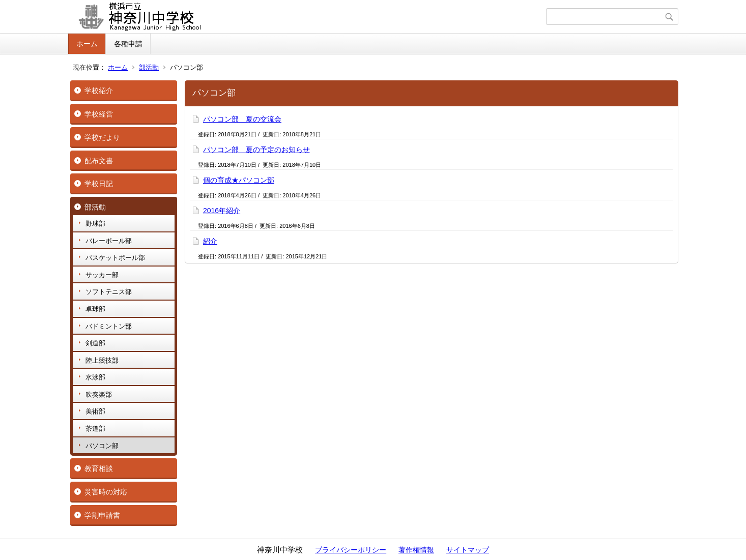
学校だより (102, 137)
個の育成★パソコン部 (239, 180)
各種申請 (128, 44)
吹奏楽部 (99, 394)
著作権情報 (416, 550)
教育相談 (99, 468)
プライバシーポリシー (351, 550)
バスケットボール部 (115, 258)
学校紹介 (99, 91)
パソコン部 (102, 446)
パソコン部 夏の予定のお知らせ (256, 150)
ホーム (87, 44)
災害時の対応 (106, 492)
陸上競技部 (102, 360)
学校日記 (99, 184)
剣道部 (95, 343)
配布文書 (99, 161)
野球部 (95, 224)
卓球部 (95, 309)
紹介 (210, 241)
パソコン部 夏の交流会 (242, 119)
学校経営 (99, 114)
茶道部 (95, 429)
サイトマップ (468, 550)
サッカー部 (102, 275)
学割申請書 (102, 515)
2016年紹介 (222, 211)
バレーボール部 (109, 241)
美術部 (95, 411)
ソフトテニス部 (109, 292)
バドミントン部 (109, 326)
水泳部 (95, 377)
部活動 (149, 67)
